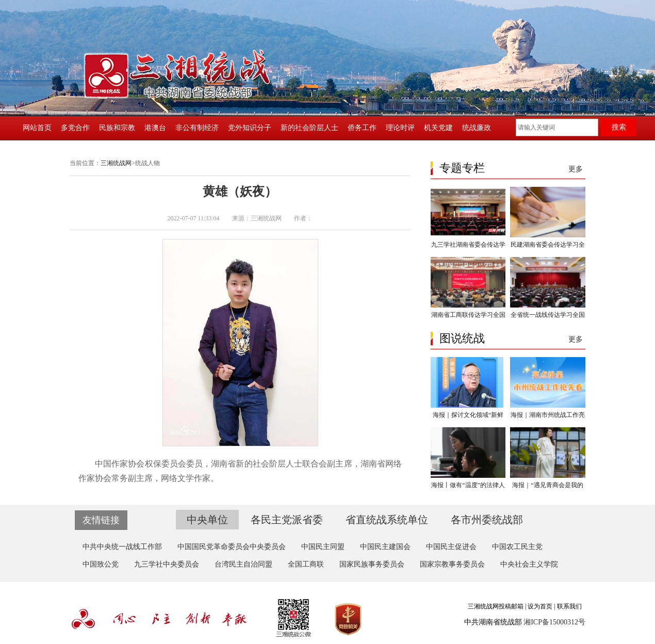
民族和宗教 (117, 128)
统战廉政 (477, 128)
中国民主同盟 (323, 547)
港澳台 (155, 128)
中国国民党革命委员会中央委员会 (232, 547)
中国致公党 (101, 564)
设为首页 (540, 606)
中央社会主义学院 (529, 564)
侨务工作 (362, 128)
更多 (576, 169)
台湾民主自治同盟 (243, 564)
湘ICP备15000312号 (554, 622)
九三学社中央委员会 (167, 564)
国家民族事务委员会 (372, 564)
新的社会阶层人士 (309, 128)
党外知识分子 (250, 128)
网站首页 (37, 128)
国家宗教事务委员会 (452, 564)
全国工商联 (306, 564)
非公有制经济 (197, 128)
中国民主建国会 (385, 547)
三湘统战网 (116, 163)
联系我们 (569, 606)
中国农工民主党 (517, 547)
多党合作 (75, 128)
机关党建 (438, 128)
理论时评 (400, 128)
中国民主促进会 (451, 547)
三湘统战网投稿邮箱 (496, 606)
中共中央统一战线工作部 (122, 547)
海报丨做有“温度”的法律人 (468, 485)
